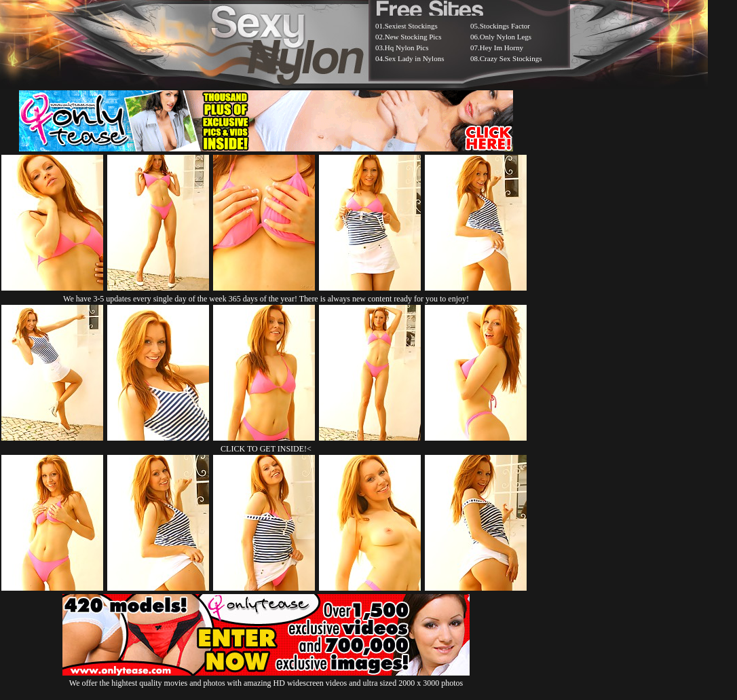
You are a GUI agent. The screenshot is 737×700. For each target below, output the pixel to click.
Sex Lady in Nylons (415, 58)
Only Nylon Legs (506, 37)
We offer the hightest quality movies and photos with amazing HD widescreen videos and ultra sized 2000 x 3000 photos (266, 678)
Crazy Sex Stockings (511, 58)
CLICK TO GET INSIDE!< (266, 449)
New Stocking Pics (413, 37)
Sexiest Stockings (411, 26)
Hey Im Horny (502, 48)
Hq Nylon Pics (407, 48)
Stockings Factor (505, 26)
